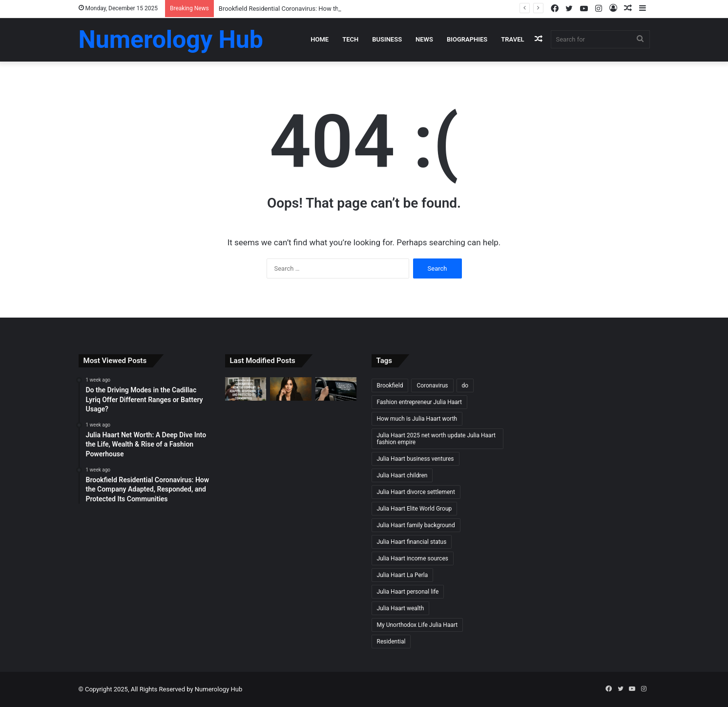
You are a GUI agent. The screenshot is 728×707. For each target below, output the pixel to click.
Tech (350, 39)
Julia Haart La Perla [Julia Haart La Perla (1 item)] (403, 575)
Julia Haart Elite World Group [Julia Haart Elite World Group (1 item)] (415, 509)
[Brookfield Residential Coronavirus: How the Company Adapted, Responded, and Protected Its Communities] (246, 389)
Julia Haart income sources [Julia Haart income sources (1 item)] (413, 558)
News (424, 39)
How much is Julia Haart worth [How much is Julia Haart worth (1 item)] (417, 419)
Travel (512, 39)
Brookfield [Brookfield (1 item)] (390, 386)
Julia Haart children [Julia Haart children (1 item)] (402, 475)
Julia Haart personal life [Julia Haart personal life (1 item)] (408, 592)
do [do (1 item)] (465, 386)
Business (387, 39)
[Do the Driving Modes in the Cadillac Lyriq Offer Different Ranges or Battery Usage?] (336, 389)
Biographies (467, 39)
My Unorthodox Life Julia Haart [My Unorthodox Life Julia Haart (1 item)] (417, 625)
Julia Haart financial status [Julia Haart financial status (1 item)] (412, 542)
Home (320, 39)
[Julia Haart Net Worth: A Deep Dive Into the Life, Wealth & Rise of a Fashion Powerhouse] (291, 389)
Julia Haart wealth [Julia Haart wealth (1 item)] (401, 608)
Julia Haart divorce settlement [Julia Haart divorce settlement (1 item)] (416, 492)
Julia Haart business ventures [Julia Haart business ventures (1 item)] (416, 459)
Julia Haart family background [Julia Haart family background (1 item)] (416, 525)
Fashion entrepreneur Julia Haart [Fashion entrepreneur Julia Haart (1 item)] (420, 402)
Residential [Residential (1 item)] (391, 642)
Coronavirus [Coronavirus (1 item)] (432, 386)
